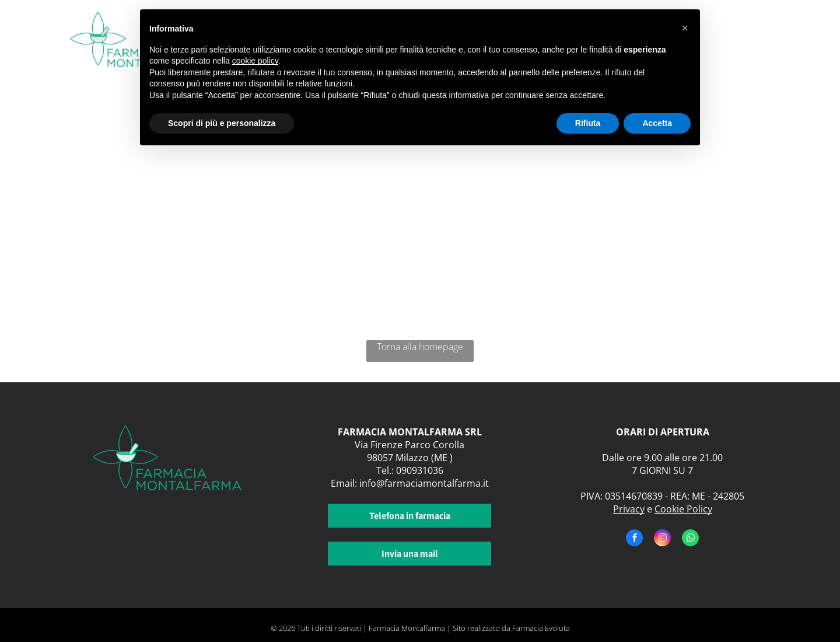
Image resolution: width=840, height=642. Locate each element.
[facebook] (634, 539)
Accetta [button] (657, 123)
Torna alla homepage (420, 347)
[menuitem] (728, 34)
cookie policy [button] (255, 61)
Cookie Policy (683, 509)
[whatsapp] (690, 539)
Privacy (629, 509)
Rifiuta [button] (588, 123)
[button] (685, 28)
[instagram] (662, 539)
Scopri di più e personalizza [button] (222, 123)
